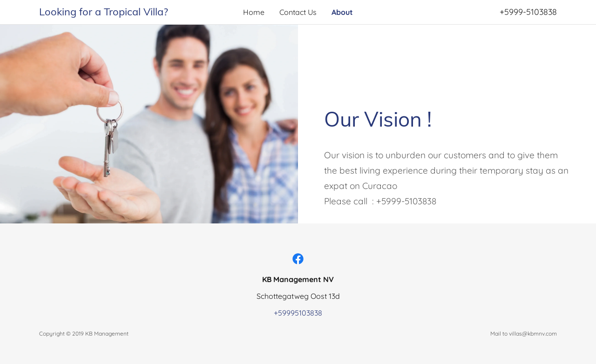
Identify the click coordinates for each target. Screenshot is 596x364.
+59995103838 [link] (298, 313)
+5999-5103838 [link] (528, 12)
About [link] (342, 12)
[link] (104, 13)
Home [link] (254, 12)
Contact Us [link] (298, 12)
